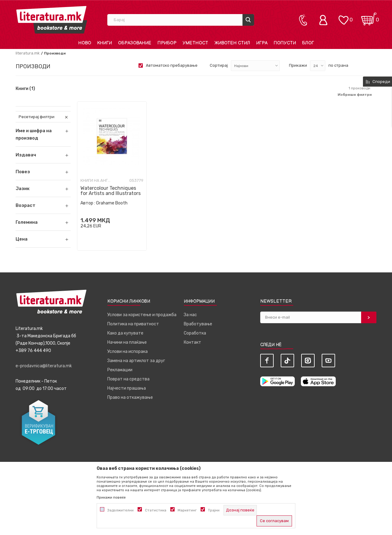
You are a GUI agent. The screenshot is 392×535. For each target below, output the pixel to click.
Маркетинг (187, 510)
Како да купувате (125, 333)
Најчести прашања (127, 388)
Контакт (192, 342)
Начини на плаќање (127, 342)
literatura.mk (28, 53)
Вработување (198, 324)
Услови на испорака (128, 352)
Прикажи (298, 65)
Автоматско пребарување (172, 65)
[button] (43, 155)
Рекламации (120, 370)
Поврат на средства (128, 379)
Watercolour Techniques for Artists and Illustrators (111, 191)
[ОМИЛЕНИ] (343, 17)
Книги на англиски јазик (96, 180)
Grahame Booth (112, 203)
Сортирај (219, 65)
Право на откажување (130, 397)
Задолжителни (120, 510)
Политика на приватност (133, 324)
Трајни (214, 510)
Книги (25, 89)
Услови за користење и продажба (142, 315)
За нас (190, 315)
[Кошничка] (369, 17)
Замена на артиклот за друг (136, 361)
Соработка (195, 333)
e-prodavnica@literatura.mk (44, 366)
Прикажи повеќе (111, 497)
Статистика (156, 510)
